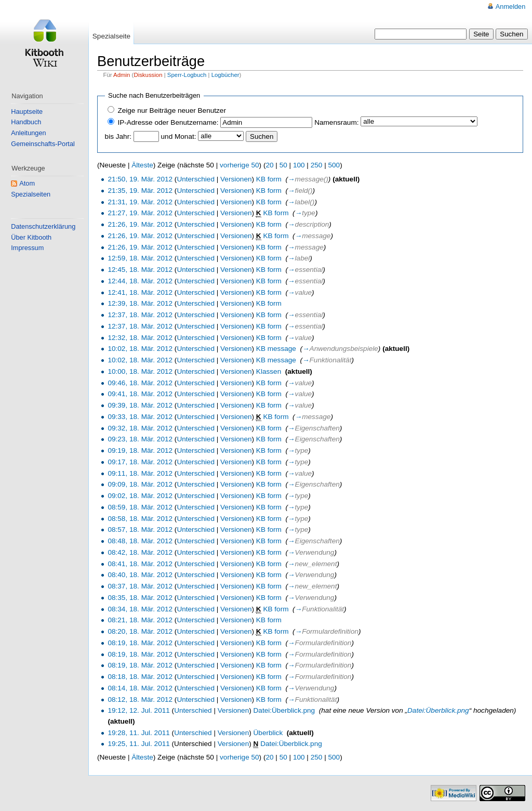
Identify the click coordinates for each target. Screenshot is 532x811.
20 (269, 165)
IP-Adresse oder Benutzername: (168, 122)
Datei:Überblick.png (284, 710)
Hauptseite (27, 112)
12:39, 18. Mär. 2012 (140, 303)
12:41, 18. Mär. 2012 (140, 292)
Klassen (269, 371)
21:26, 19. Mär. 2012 (140, 224)
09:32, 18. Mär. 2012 (140, 428)
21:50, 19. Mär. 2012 (140, 179)
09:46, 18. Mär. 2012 (140, 383)
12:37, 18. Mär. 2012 (140, 315)
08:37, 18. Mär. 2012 (140, 586)
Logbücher (225, 75)
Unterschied (196, 179)
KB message (276, 349)
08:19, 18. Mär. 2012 (140, 643)
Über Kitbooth (31, 237)
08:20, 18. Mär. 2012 (140, 631)
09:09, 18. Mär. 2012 (140, 484)
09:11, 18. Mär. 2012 (140, 473)
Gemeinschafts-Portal (43, 144)
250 (317, 165)
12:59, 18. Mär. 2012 (140, 258)
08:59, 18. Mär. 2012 (140, 507)
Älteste (142, 165)
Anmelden (510, 6)
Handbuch (26, 122)
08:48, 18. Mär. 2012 (140, 541)
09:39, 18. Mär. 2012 (140, 405)
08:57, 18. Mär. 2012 (140, 529)
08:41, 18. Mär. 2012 (140, 564)
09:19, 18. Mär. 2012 (140, 450)
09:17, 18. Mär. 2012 (140, 462)
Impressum (27, 248)
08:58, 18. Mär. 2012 (140, 519)
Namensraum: (336, 122)
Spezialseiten (31, 194)
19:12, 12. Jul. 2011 (138, 710)
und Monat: (179, 136)
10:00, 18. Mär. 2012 (140, 371)
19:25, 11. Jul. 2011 (138, 744)
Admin (122, 75)
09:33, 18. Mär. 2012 (140, 417)
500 (334, 165)
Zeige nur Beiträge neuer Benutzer (172, 110)
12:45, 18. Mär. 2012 (140, 270)
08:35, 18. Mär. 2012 (140, 598)
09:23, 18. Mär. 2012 (140, 439)
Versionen (236, 179)
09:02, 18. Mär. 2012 (140, 496)
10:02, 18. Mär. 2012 (140, 349)
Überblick (268, 733)
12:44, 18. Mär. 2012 (140, 281)
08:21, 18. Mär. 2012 (140, 620)
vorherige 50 (240, 165)
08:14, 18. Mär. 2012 (140, 688)
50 (283, 165)
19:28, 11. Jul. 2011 (138, 733)
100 (299, 165)
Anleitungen (28, 133)
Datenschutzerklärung (43, 226)
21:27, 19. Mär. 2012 (140, 213)
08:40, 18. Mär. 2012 (140, 575)
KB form (269, 179)
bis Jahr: (118, 136)
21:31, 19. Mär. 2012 (140, 202)
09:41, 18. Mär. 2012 (140, 394)
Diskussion (148, 75)
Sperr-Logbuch (187, 75)
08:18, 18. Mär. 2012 (140, 677)
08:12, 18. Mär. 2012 (140, 699)
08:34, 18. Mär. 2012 (140, 609)
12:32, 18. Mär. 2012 (140, 338)
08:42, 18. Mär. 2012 (140, 552)
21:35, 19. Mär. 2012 (140, 191)
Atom (27, 183)
